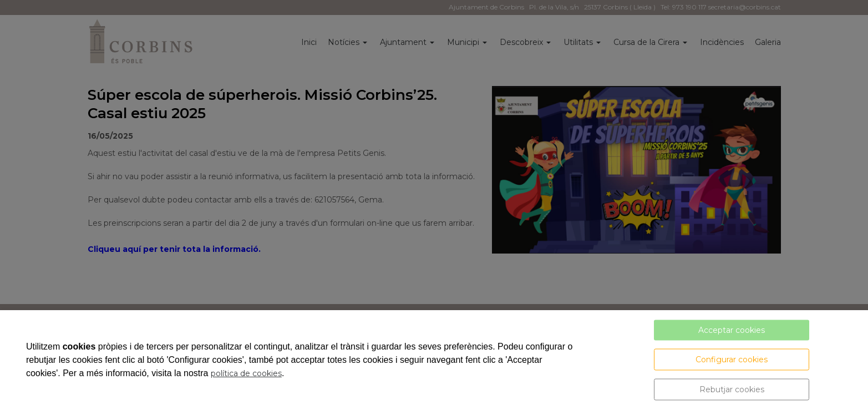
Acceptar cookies (732, 330)
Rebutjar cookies (732, 389)
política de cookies (246, 373)
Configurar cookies (732, 360)
